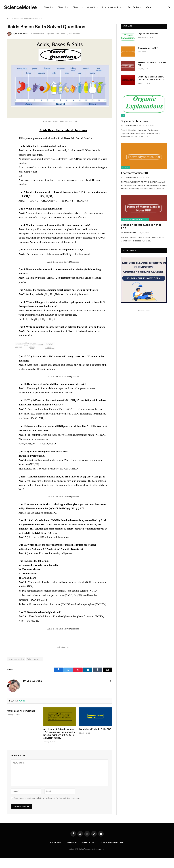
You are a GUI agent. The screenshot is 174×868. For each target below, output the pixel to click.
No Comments (74, 34)
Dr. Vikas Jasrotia (22, 34)
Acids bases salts (16, 659)
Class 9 (47, 7)
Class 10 (62, 7)
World (149, 7)
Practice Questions (112, 7)
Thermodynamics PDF (148, 48)
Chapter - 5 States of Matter (135, 219)
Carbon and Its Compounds (21, 711)
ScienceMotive (98, 849)
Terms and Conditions (112, 842)
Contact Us (71, 842)
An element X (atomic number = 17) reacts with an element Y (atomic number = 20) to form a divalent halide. (59, 734)
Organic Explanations (148, 34)
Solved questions (34, 659)
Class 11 (77, 7)
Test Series (134, 7)
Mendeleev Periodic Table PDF (95, 729)
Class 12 (91, 7)
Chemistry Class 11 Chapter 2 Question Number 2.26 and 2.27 (152, 78)
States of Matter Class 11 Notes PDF (152, 64)
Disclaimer (55, 842)
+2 (123, 116)
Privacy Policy (89, 842)
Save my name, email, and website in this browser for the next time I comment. (47, 798)
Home (10, 18)
